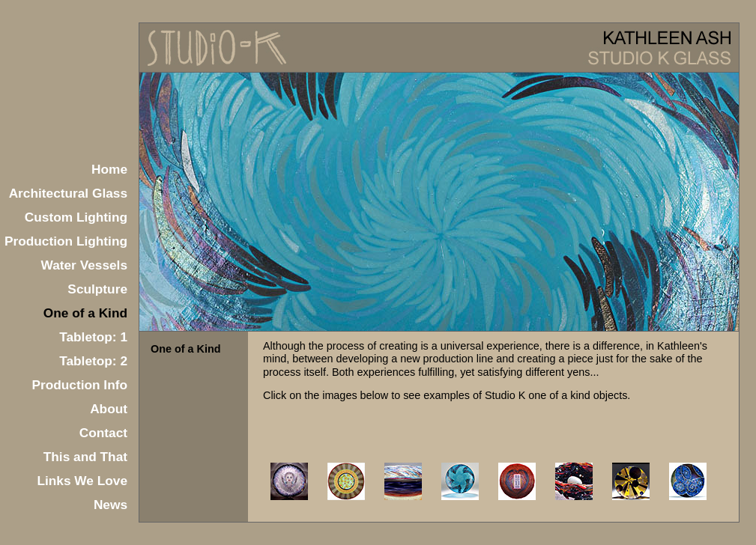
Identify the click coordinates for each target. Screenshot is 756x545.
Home (109, 169)
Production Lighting (66, 241)
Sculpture (97, 289)
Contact (103, 433)
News (111, 505)
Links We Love (82, 481)
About (109, 409)
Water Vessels (85, 265)
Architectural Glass (68, 193)
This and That (85, 457)
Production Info (79, 385)
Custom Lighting (76, 217)
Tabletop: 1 (93, 337)
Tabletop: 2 (93, 361)
